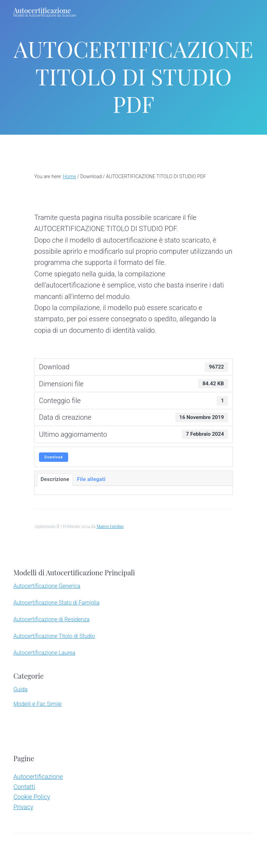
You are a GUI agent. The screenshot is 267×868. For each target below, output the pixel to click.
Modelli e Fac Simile (37, 704)
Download (54, 457)
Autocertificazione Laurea (44, 653)
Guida (20, 689)
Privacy (23, 807)
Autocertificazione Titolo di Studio (54, 636)
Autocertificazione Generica (47, 586)
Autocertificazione (42, 10)
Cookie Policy (31, 797)
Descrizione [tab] (55, 479)
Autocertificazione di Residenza (51, 619)
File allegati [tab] (91, 479)
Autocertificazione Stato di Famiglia (56, 603)
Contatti (24, 787)
